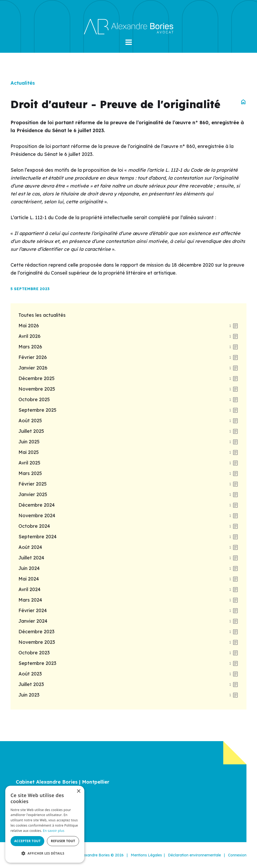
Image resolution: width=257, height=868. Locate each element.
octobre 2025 (128, 400)
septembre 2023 (128, 663)
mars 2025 (128, 473)
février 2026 (128, 357)
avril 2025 (128, 463)
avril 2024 (128, 589)
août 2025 (128, 421)
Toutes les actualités (42, 315)
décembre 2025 (128, 378)
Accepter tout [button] (27, 841)
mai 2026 (128, 326)
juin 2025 (128, 442)
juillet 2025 (128, 431)
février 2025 (128, 484)
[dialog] (45, 824)
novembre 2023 (128, 642)
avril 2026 (128, 336)
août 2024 (128, 547)
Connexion (237, 855)
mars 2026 (128, 347)
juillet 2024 (128, 558)
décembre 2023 (128, 632)
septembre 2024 (128, 537)
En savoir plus (54, 831)
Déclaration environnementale (194, 855)
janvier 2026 (128, 368)
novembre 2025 (128, 389)
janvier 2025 (128, 495)
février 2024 (128, 611)
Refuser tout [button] (63, 841)
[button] (129, 42)
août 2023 (128, 674)
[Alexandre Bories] (129, 26)
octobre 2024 (128, 526)
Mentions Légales (146, 855)
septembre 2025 (128, 410)
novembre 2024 (128, 516)
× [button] (78, 791)
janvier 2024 (128, 621)
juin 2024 (128, 568)
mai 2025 (128, 452)
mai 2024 (128, 579)
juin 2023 (128, 695)
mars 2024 (128, 600)
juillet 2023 (128, 684)
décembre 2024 (128, 505)
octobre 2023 (128, 653)
